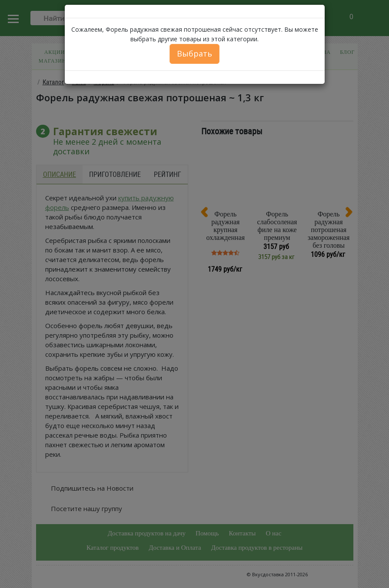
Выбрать (194, 53)
